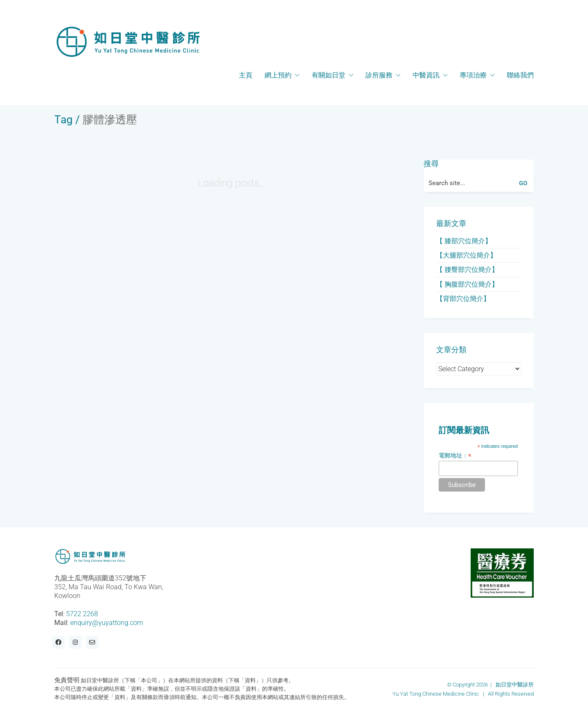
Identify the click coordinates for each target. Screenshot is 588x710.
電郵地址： (455, 456)
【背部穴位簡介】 (463, 299)
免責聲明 (67, 680)
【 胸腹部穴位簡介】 (467, 284)
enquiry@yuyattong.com (107, 623)
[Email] (92, 642)
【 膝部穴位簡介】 (464, 241)
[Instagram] (75, 642)
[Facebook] (58, 642)
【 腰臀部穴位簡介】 (467, 270)
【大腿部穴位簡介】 (466, 255)
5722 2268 (82, 614)
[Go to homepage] (128, 42)
